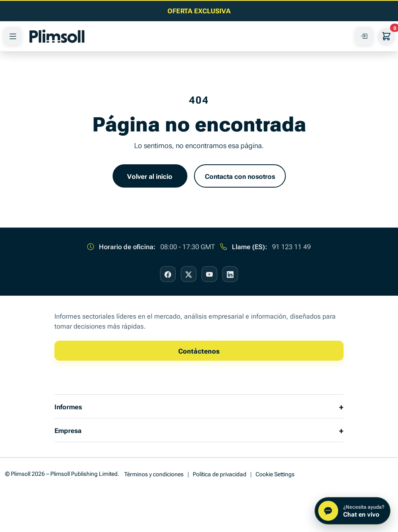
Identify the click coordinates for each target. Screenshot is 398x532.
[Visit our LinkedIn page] (230, 274)
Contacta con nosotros (240, 176)
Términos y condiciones (154, 474)
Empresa (68, 430)
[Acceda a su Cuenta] (364, 36)
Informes (68, 406)
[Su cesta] (386, 36)
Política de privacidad (220, 474)
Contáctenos (199, 351)
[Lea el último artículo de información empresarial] (199, 10)
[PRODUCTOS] (12, 36)
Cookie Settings (275, 474)
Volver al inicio (150, 176)
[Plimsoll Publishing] (57, 36)
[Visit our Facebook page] (168, 274)
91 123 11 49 (291, 246)
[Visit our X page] (189, 274)
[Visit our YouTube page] (209, 274)
